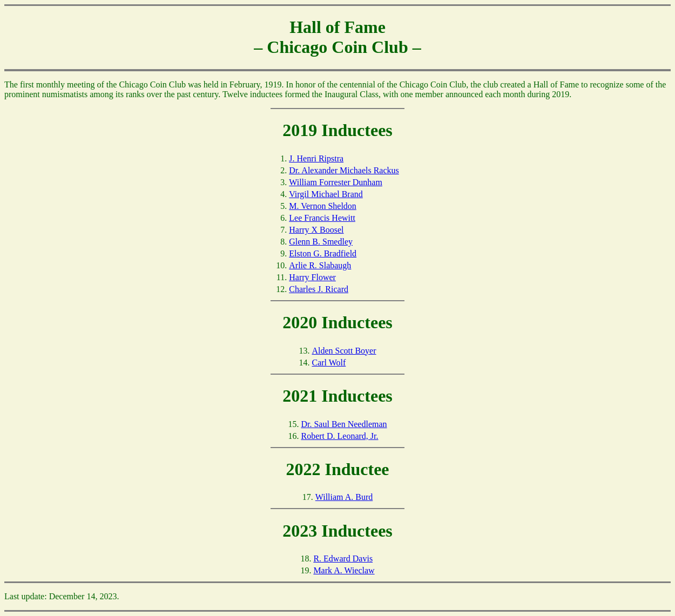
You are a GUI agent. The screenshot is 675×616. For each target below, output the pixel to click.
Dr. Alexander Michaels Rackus (344, 170)
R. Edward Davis (343, 559)
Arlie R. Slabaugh (320, 265)
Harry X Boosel (316, 230)
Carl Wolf (329, 363)
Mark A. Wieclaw (344, 570)
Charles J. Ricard (319, 289)
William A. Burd (344, 497)
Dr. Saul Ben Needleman (344, 424)
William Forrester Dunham (336, 182)
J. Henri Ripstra (316, 158)
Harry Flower (312, 277)
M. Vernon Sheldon (323, 206)
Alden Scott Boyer (344, 351)
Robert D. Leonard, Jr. (339, 436)
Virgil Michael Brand (326, 194)
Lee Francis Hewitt (322, 218)
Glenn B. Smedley (321, 242)
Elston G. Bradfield (323, 253)
